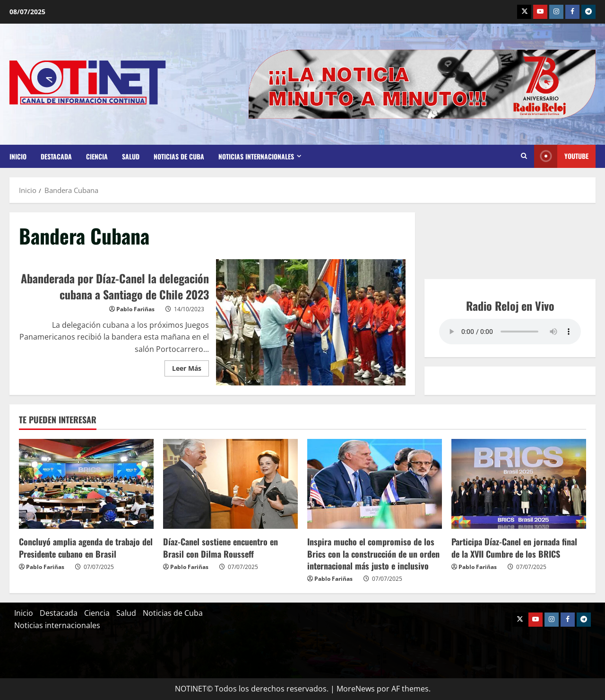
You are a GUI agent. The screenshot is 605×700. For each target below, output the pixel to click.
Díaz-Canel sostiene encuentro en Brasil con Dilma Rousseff (220, 547)
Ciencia (97, 156)
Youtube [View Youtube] (561, 156)
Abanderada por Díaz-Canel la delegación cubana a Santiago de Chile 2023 (311, 323)
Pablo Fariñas (135, 309)
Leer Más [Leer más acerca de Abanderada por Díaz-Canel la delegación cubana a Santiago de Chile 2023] (190, 367)
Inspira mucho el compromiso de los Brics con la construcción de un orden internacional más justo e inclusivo (373, 553)
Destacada (56, 156)
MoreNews (356, 689)
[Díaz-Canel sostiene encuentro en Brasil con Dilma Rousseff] (230, 484)
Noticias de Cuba (179, 156)
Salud (131, 156)
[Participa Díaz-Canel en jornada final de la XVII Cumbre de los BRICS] (519, 484)
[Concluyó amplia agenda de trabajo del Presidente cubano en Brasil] (86, 484)
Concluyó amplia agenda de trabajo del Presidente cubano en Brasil (86, 547)
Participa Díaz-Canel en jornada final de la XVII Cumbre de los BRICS (514, 547)
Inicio (18, 156)
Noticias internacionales (256, 156)
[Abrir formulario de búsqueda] (524, 156)
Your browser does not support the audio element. (510, 332)
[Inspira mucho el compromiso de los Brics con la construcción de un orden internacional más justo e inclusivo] (375, 484)
